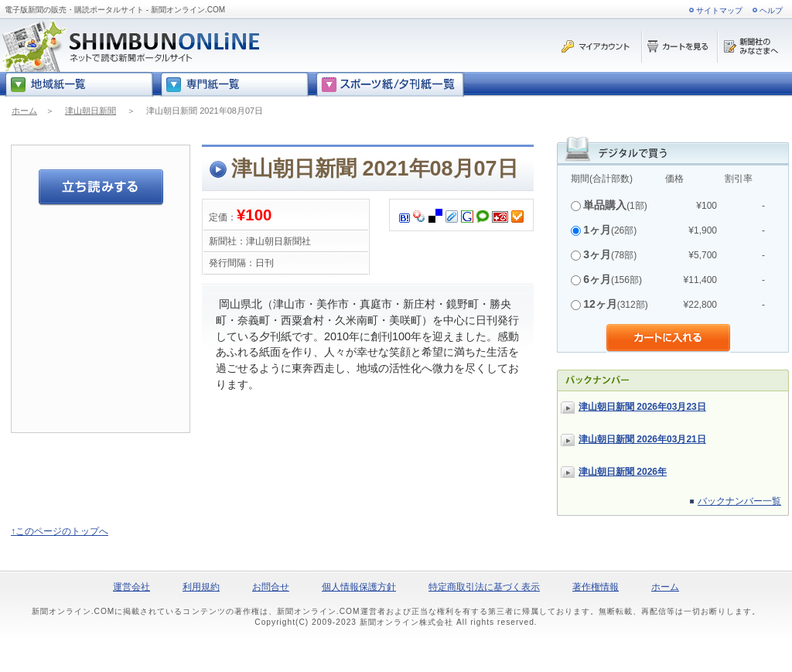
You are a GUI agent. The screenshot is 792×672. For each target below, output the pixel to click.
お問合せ (271, 587)
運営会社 (131, 587)
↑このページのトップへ (60, 531)
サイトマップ (719, 10)
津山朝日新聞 (90, 111)
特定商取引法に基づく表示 (484, 587)
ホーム (24, 111)
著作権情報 (596, 587)
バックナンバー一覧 (739, 501)
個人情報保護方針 (359, 587)
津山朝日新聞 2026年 (623, 472)
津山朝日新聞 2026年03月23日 (642, 407)
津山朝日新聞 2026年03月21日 (642, 439)
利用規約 (201, 587)
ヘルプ (771, 10)
